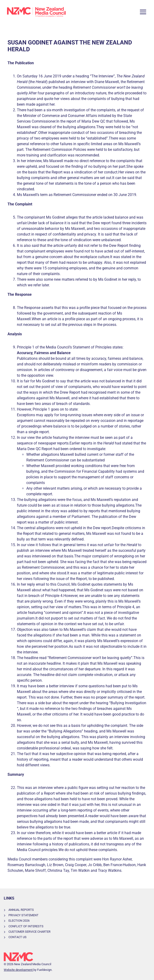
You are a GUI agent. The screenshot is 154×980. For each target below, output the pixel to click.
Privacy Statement (23, 915)
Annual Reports (21, 910)
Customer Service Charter (29, 932)
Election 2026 (19, 921)
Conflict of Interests (26, 926)
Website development (19, 970)
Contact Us (17, 937)
